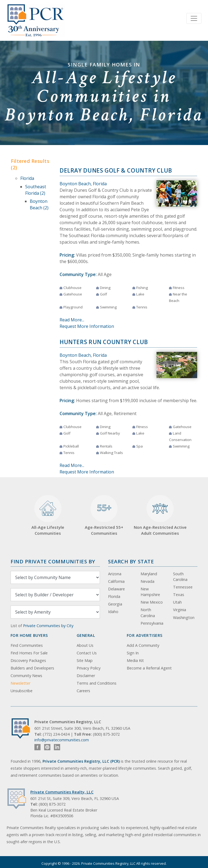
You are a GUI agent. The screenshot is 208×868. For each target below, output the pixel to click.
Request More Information (87, 326)
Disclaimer (86, 676)
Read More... (72, 320)
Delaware (116, 589)
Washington (184, 618)
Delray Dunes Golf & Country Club (116, 170)
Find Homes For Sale (29, 653)
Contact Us (87, 653)
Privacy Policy (89, 668)
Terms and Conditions (97, 683)
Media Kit (135, 660)
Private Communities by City (48, 626)
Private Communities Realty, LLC (62, 792)
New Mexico (152, 602)
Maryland (149, 574)
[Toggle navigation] (194, 18)
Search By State (131, 561)
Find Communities (27, 645)
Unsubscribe (22, 691)
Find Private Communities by (53, 561)
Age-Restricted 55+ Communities (104, 515)
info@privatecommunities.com (62, 740)
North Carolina (148, 613)
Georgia (115, 604)
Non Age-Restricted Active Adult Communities (160, 515)
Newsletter (20, 683)
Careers (83, 691)
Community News (26, 676)
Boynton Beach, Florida (83, 184)
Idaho (113, 612)
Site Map (85, 660)
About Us (85, 645)
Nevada (147, 581)
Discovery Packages (28, 660)
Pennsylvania (152, 623)
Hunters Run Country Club (104, 342)
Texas (179, 595)
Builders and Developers (32, 668)
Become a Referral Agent (149, 668)
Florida (27, 178)
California (116, 581)
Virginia (180, 610)
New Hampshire (150, 592)
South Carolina (180, 577)
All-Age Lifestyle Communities (48, 515)
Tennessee (183, 587)
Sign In (133, 653)
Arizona (115, 574)
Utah (177, 602)
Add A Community (143, 645)
